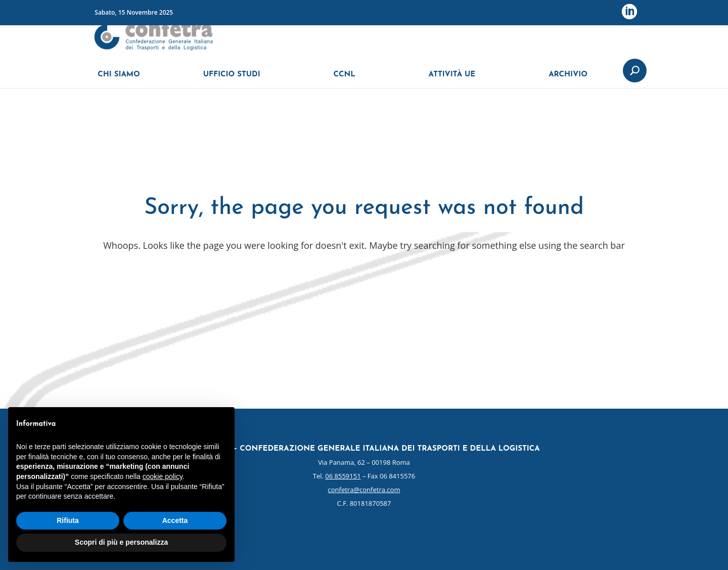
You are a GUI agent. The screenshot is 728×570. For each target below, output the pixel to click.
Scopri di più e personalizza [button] (121, 542)
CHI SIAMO (119, 80)
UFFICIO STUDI (232, 80)
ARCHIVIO (568, 80)
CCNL (344, 80)
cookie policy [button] (163, 476)
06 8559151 (343, 476)
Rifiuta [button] (68, 520)
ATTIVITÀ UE (452, 80)
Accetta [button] (175, 520)
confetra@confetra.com (364, 490)
